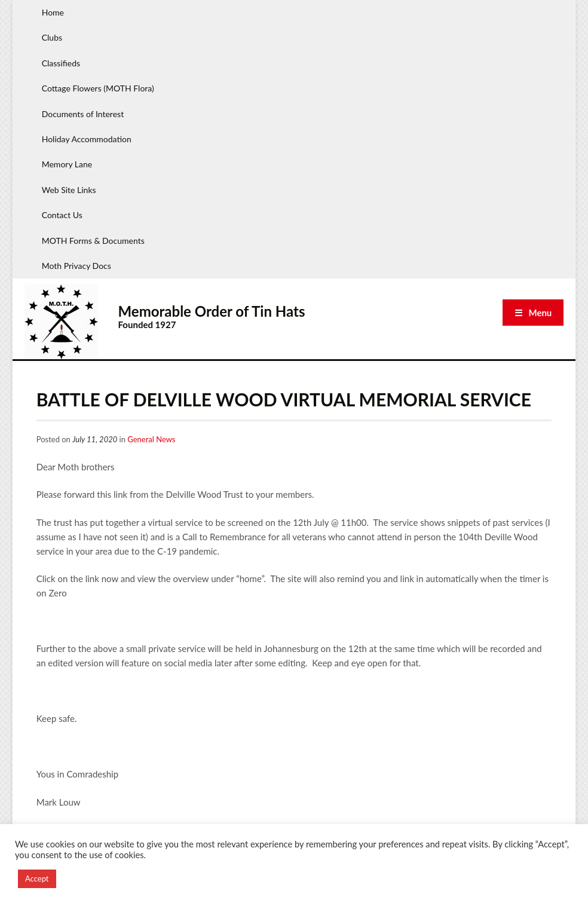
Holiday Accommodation (87, 139)
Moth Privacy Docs (76, 266)
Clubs (52, 37)
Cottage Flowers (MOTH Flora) (98, 88)
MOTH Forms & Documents (93, 241)
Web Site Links (69, 190)
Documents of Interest (83, 114)
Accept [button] (37, 879)
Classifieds (61, 63)
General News (151, 439)
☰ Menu (533, 313)
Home (53, 12)
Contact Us (62, 215)
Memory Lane (67, 164)
